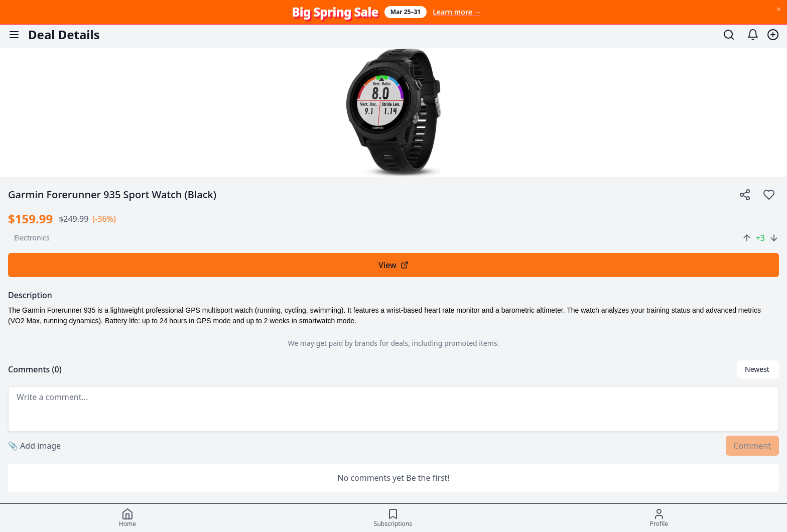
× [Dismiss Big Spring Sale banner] (779, 9)
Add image (34, 446)
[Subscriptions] (393, 518)
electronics (32, 238)
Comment (752, 446)
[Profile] (659, 518)
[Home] (127, 518)
